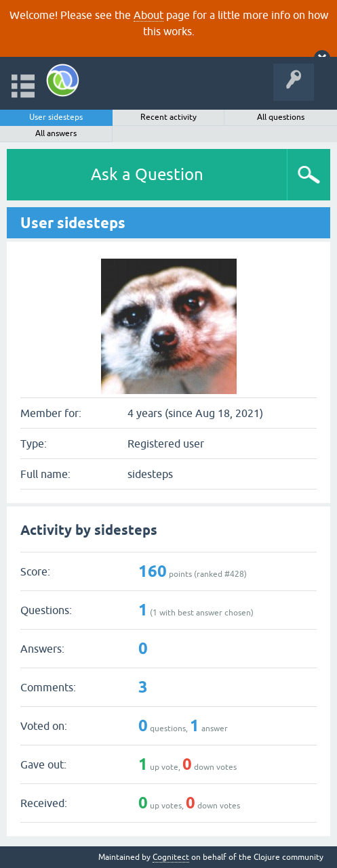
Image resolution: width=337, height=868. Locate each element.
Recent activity (168, 117)
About (148, 15)
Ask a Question (147, 174)
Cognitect (171, 857)
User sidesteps (56, 117)
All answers (56, 133)
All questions (281, 117)
